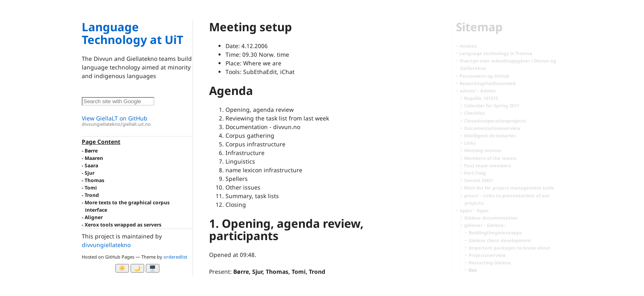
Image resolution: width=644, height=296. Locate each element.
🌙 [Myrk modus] (137, 268)
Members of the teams (490, 158)
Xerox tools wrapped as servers (123, 225)
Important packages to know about (509, 248)
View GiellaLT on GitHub (137, 121)
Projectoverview (487, 255)
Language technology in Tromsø (496, 53)
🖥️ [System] (153, 268)
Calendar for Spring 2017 (492, 105)
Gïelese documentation (491, 218)
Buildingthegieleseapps (495, 232)
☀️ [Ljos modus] (122, 268)
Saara (91, 165)
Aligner (94, 217)
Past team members (488, 165)
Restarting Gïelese (490, 262)
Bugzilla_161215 (481, 98)
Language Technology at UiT (132, 33)
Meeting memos (483, 150)
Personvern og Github (484, 76)
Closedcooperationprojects (495, 121)
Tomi (91, 188)
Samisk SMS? (478, 180)
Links (470, 143)
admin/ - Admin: (478, 91)
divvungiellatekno (106, 245)
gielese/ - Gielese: (484, 225)
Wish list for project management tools (509, 188)
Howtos (468, 46)
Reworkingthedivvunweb (488, 83)
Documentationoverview (492, 128)
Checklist (475, 113)
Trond (92, 195)
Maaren (94, 158)
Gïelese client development (500, 240)
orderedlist (175, 257)
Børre (91, 151)
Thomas (94, 180)
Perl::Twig (475, 173)
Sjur (90, 173)
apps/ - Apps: (475, 210)
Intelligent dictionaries (490, 135)
